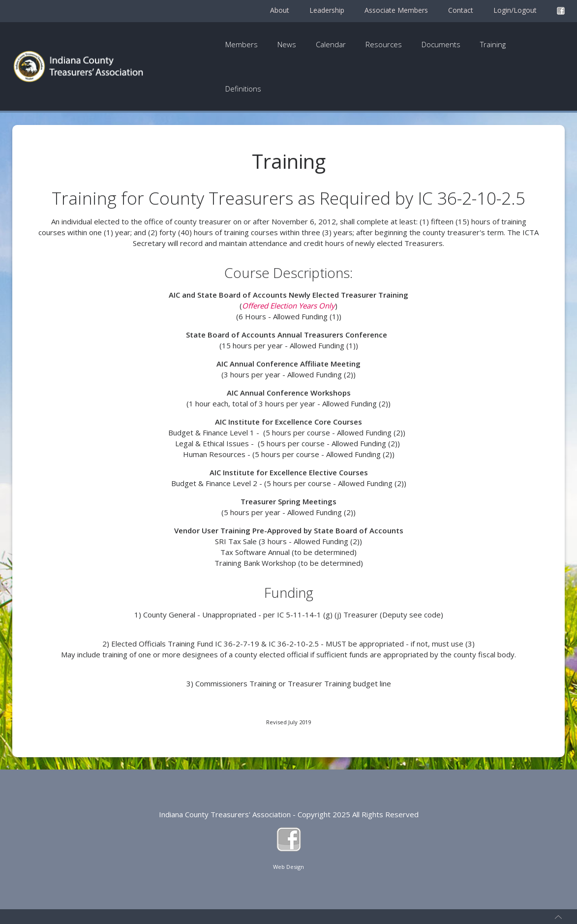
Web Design (288, 867)
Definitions (243, 89)
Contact (461, 10)
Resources (384, 44)
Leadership (327, 10)
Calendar (331, 44)
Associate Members (396, 10)
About (280, 10)
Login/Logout (515, 10)
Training (493, 44)
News (287, 44)
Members (242, 44)
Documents (441, 44)
